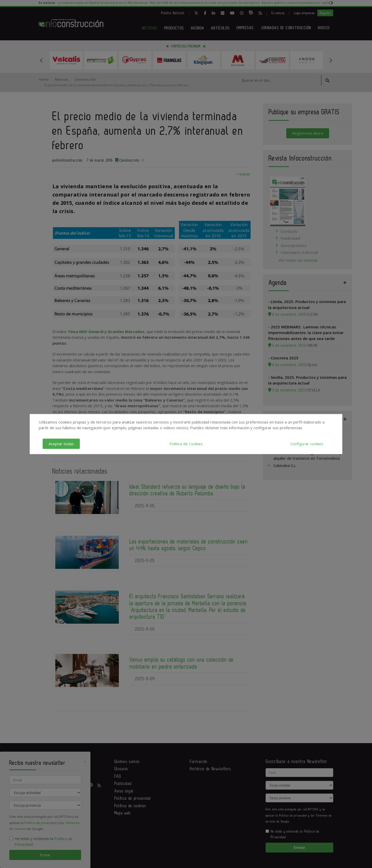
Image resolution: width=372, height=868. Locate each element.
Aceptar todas (61, 444)
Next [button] (331, 60)
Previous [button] (41, 60)
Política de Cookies (186, 444)
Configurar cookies (307, 444)
